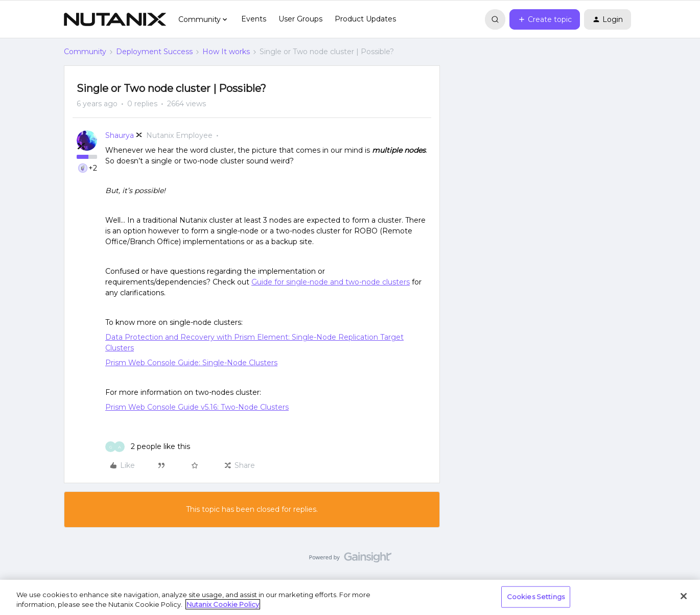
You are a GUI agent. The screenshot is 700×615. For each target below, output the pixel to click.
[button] (545, 19)
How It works (226, 52)
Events (254, 19)
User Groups (300, 19)
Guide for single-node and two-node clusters (331, 282)
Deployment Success (154, 52)
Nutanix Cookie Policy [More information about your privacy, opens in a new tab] (223, 604)
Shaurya (120, 135)
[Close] (684, 596)
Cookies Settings (536, 597)
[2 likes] (148, 447)
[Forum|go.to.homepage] (115, 19)
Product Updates (365, 19)
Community (85, 52)
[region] (350, 597)
